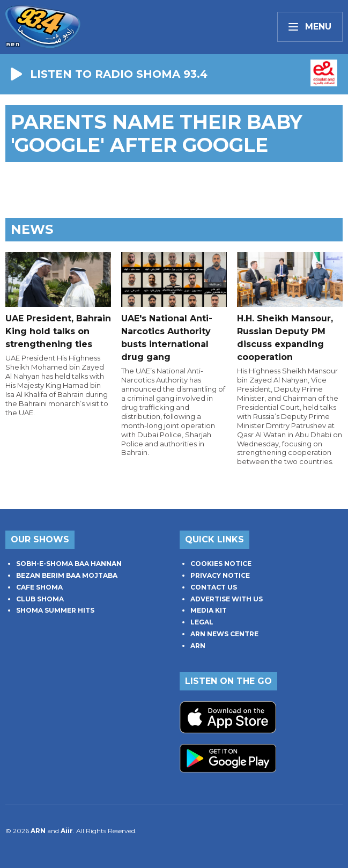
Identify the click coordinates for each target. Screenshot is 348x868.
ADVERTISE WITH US (227, 599)
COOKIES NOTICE (221, 564)
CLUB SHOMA (40, 599)
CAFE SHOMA (39, 587)
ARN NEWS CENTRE (224, 634)
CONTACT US (214, 587)
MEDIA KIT (209, 610)
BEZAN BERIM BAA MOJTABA (67, 575)
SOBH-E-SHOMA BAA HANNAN (69, 564)
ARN (198, 646)
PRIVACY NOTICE (220, 575)
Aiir (67, 831)
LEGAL (202, 622)
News (32, 229)
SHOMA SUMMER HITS (55, 610)
